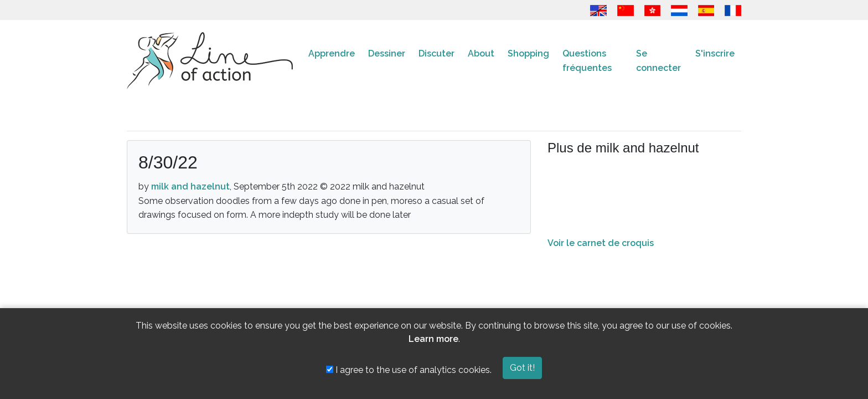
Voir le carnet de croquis (601, 243)
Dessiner (387, 53)
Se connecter (658, 61)
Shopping (528, 53)
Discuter (436, 53)
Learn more (433, 339)
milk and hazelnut (190, 186)
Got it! (522, 368)
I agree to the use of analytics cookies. (409, 370)
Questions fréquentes (587, 61)
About (481, 53)
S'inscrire (715, 53)
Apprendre (332, 53)
